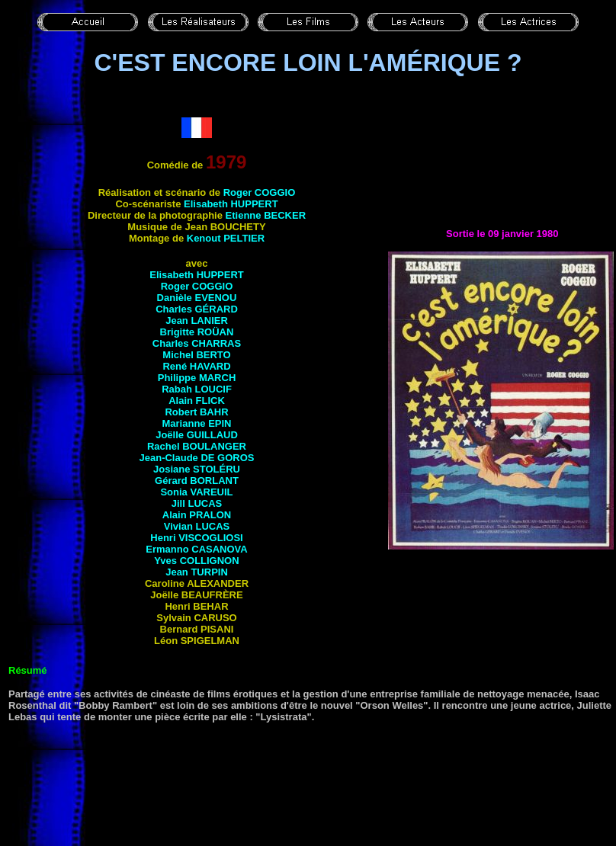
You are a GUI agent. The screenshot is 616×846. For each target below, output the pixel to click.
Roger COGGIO (260, 192)
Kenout (226, 238)
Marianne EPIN (196, 423)
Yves (196, 561)
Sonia (196, 492)
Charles (197, 309)
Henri (196, 538)
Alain (197, 401)
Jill (197, 503)
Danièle (197, 298)
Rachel (197, 446)
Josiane (197, 469)
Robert (196, 412)
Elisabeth (231, 204)
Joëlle (197, 435)
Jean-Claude (197, 458)
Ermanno (196, 549)
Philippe (197, 378)
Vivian (197, 526)
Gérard (197, 481)
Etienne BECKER (266, 215)
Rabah (197, 389)
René (196, 366)
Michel (196, 355)
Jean (197, 320)
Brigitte (197, 332)
